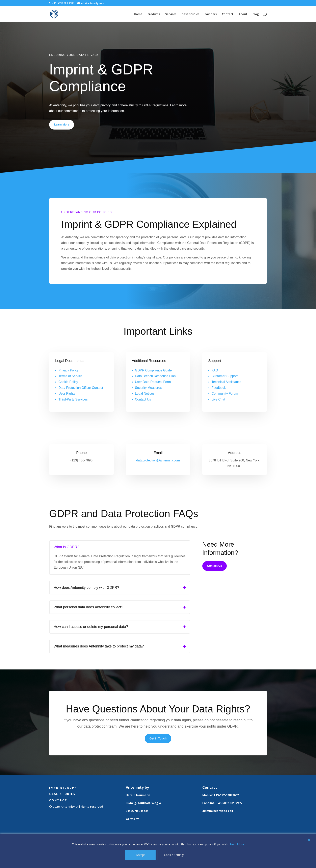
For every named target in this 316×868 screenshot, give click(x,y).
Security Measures (148, 388)
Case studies (190, 14)
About (243, 14)
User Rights (67, 394)
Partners (211, 14)
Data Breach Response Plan (155, 376)
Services (171, 14)
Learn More (62, 124)
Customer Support (225, 376)
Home (138, 14)
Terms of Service (70, 376)
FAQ (215, 370)
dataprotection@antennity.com (158, 460)
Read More (237, 844)
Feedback (219, 388)
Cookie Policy (68, 382)
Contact (228, 14)
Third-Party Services (73, 399)
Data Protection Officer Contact (81, 388)
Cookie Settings (174, 855)
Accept (140, 855)
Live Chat (218, 399)
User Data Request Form (153, 382)
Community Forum (225, 394)
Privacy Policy (69, 370)
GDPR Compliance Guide (153, 370)
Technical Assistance (227, 382)
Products (154, 14)
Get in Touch (158, 738)
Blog (256, 14)
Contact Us (143, 399)
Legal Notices (145, 394)
